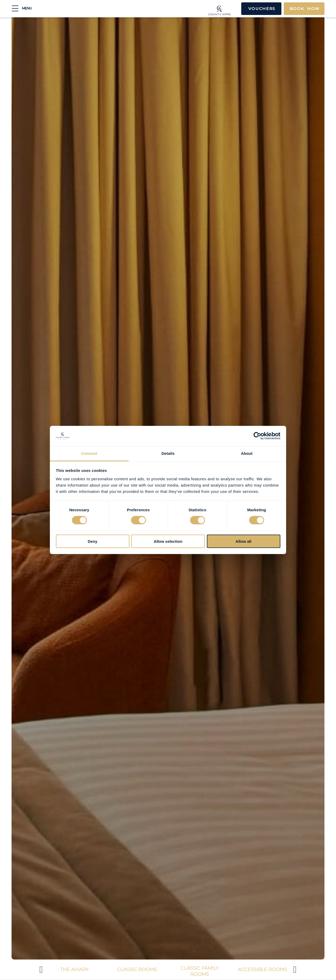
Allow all (243, 541)
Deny (93, 541)
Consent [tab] (89, 453)
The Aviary (57, 969)
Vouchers (257, 9)
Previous (41, 970)
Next (295, 970)
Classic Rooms (120, 969)
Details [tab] (168, 453)
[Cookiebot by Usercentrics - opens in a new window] (257, 436)
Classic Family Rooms (183, 971)
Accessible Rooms (245, 969)
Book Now (303, 9)
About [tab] (247, 453)
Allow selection (168, 541)
